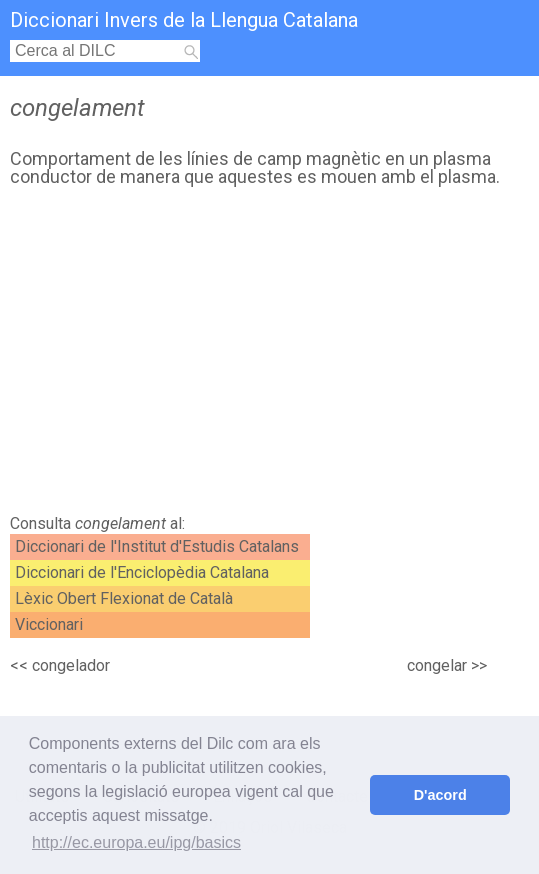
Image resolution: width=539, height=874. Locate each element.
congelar (437, 665)
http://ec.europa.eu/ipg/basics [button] (136, 842)
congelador (71, 665)
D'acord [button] (440, 795)
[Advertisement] (265, 356)
